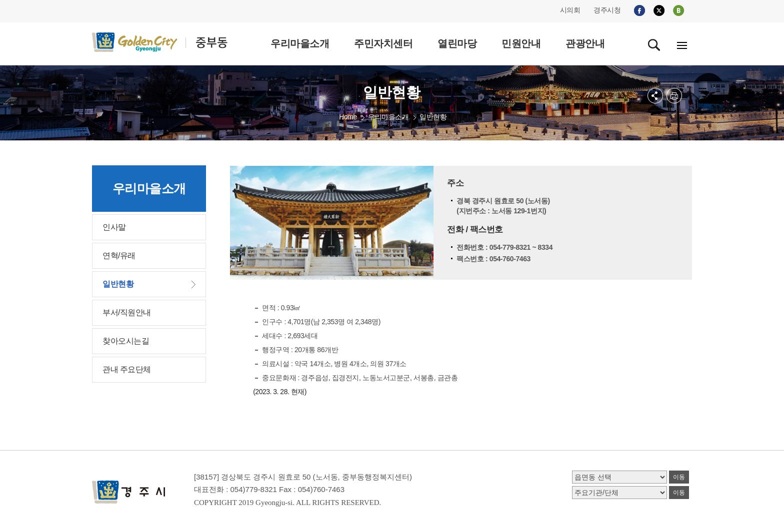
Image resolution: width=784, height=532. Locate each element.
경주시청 (607, 10)
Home (348, 117)
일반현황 (433, 117)
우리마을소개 (388, 117)
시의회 (570, 10)
